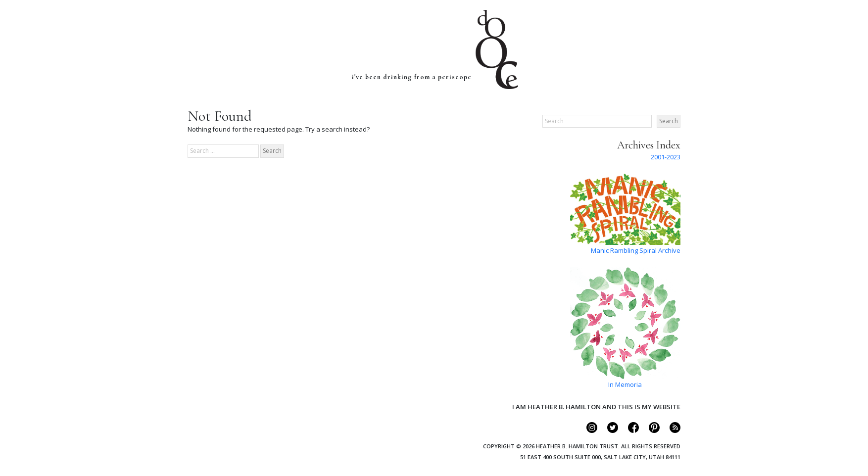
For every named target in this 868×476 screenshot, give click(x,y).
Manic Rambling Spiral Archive (636, 250)
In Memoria (625, 384)
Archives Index (649, 145)
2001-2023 (666, 157)
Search (669, 121)
